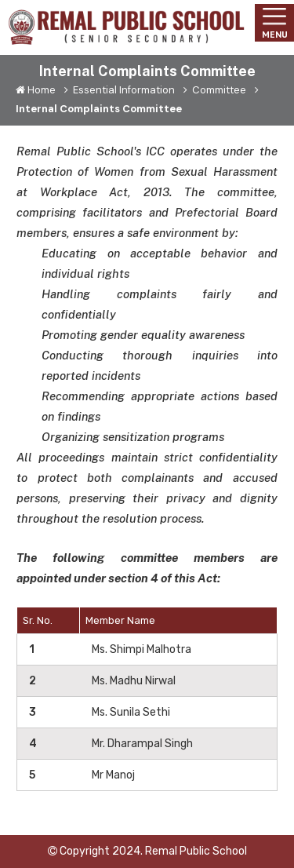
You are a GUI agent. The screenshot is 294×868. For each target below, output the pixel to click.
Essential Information (121, 90)
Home (37, 90)
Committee (216, 90)
